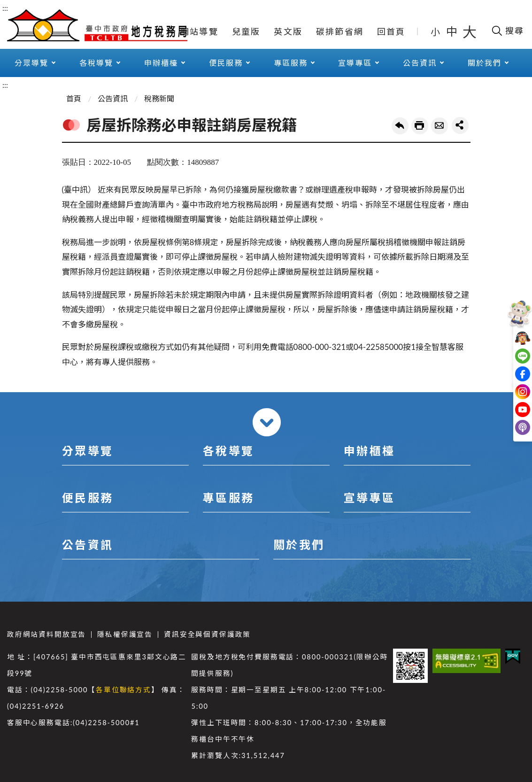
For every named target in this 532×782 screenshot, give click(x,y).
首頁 (74, 98)
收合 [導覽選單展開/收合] (267, 422)
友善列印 (420, 126)
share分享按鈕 (460, 125)
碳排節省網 (340, 31)
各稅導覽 (96, 63)
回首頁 (391, 31)
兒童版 (246, 31)
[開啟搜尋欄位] (507, 31)
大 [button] (470, 31)
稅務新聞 (159, 98)
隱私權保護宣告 (125, 634)
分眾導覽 (31, 63)
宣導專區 (355, 63)
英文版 (288, 31)
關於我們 (485, 63)
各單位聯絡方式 (123, 690)
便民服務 (226, 63)
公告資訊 (420, 63)
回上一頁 (400, 126)
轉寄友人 (439, 126)
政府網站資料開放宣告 (46, 634)
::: (5, 8)
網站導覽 (199, 31)
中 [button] (453, 31)
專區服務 (291, 63)
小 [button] (436, 31)
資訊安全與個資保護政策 (207, 634)
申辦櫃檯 (161, 63)
